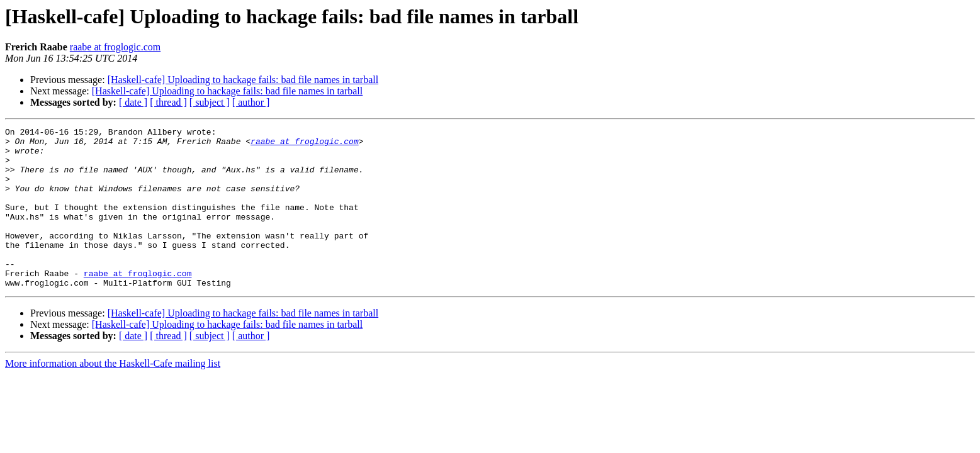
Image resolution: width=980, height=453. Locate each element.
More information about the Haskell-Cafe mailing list (113, 395)
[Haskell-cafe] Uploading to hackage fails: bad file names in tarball (243, 80)
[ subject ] (210, 102)
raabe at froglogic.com (115, 47)
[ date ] (133, 102)
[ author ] (251, 102)
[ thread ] (168, 102)
